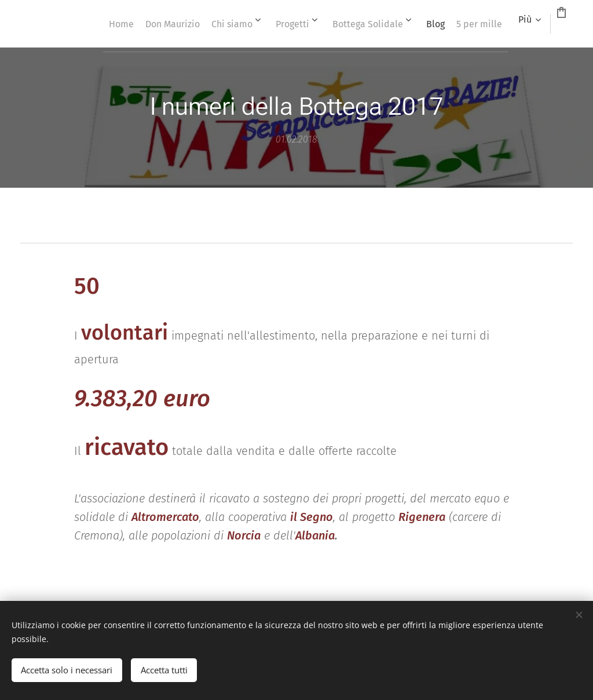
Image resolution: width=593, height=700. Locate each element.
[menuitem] (94, 24)
